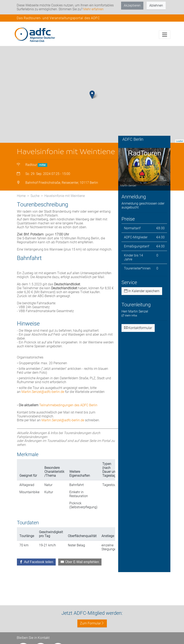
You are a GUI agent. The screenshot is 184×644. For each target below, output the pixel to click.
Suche (35, 202)
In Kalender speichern (142, 297)
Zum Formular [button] (92, 623)
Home (21, 202)
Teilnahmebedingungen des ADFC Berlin (68, 411)
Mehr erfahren (93, 9)
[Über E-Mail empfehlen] (80, 568)
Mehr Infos (129, 322)
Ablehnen (156, 5)
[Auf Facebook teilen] (36, 568)
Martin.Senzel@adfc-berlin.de (43, 398)
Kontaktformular (138, 334)
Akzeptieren (132, 5)
